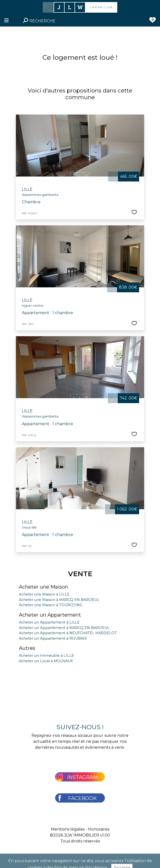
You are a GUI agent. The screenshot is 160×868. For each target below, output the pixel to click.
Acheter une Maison (43, 587)
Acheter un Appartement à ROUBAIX (53, 638)
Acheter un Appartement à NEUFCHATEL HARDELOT (68, 633)
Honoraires (99, 829)
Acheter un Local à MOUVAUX (46, 661)
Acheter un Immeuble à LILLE (46, 656)
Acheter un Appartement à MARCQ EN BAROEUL (64, 628)
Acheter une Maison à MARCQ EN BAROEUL (59, 600)
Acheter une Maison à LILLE (44, 594)
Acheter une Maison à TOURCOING (51, 605)
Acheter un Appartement (50, 615)
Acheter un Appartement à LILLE (49, 622)
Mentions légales (68, 829)
